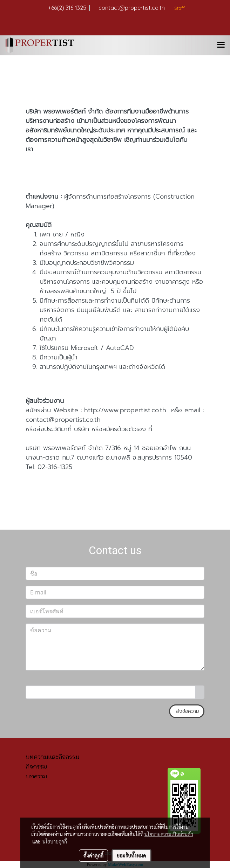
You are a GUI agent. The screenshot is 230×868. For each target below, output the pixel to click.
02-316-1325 (55, 467)
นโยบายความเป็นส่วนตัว (169, 834)
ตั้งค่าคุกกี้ (93, 855)
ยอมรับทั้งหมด (131, 855)
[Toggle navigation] (221, 45)
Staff (179, 8)
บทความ (36, 776)
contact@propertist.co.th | (134, 8)
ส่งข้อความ (187, 711)
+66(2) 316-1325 (69, 8)
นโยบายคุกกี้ (55, 841)
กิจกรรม (36, 766)
